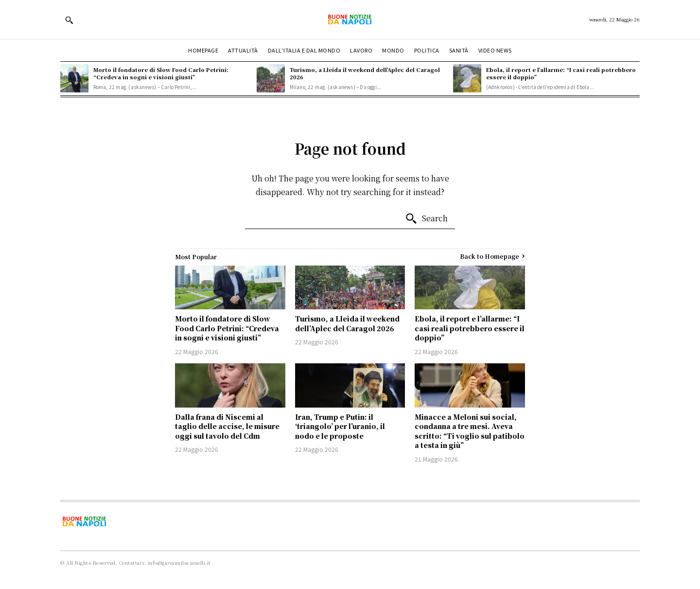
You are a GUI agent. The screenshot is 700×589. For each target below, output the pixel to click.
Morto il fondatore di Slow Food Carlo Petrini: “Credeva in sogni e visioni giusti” (161, 73)
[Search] (426, 219)
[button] (69, 20)
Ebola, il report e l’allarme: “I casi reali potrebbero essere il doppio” (561, 73)
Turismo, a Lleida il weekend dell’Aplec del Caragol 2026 (365, 73)
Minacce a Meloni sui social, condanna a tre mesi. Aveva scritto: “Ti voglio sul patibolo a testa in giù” (470, 431)
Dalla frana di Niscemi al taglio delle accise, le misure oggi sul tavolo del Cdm (227, 426)
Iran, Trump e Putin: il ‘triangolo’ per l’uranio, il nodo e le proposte (340, 426)
